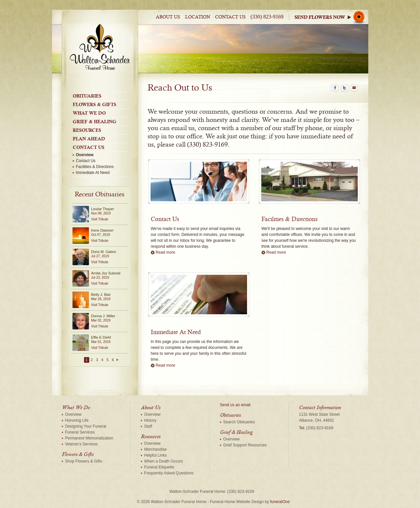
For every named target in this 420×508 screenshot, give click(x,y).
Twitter (345, 88)
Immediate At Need (93, 173)
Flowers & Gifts (95, 104)
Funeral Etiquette (159, 467)
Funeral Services (80, 432)
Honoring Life (77, 420)
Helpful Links (156, 455)
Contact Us (230, 17)
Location (198, 17)
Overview (85, 155)
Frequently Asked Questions (169, 473)
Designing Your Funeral (86, 426)
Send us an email (235, 405)
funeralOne (280, 502)
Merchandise (156, 449)
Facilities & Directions (95, 167)
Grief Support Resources (245, 445)
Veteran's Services (82, 444)
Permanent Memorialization (89, 438)
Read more (166, 252)
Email (354, 88)
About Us (168, 17)
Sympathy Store (331, 17)
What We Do (89, 113)
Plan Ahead (89, 139)
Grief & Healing (95, 122)
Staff (148, 426)
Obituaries (87, 96)
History (150, 420)
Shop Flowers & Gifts (84, 461)
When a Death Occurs (164, 461)
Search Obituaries (239, 422)
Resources (87, 130)
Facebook (335, 88)
